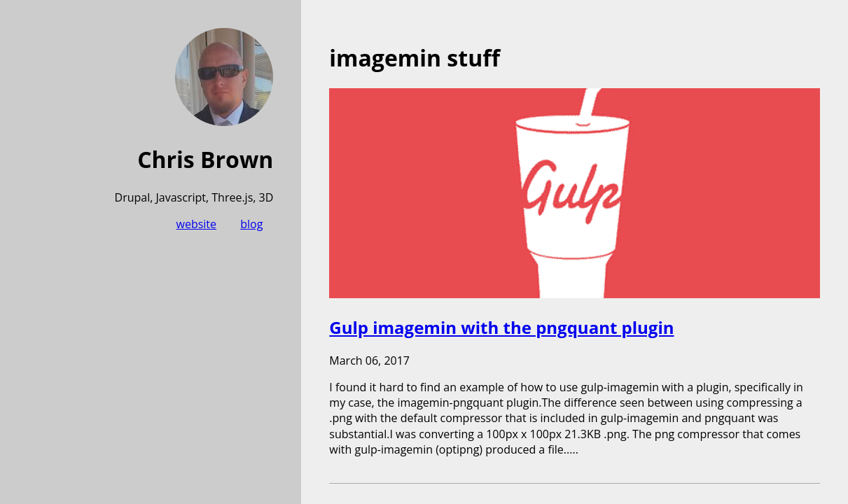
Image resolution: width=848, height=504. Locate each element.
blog (251, 224)
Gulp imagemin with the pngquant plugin (501, 327)
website (197, 224)
